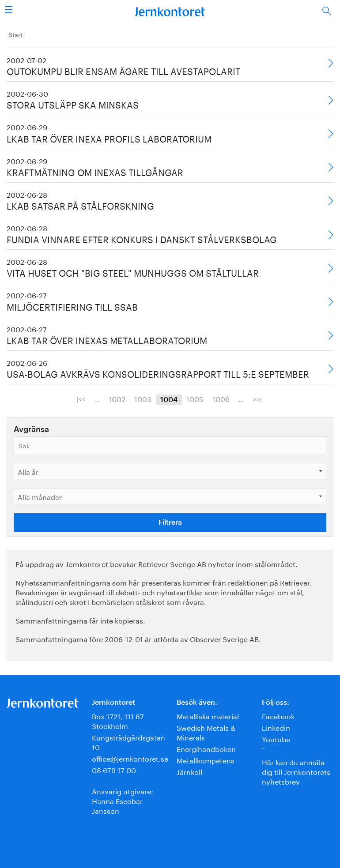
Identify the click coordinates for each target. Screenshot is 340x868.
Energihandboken (206, 748)
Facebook (278, 716)
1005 (195, 398)
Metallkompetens (206, 760)
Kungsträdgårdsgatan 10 (128, 742)
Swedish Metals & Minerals (206, 732)
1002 (117, 398)
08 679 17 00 (114, 769)
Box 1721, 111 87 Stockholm (118, 720)
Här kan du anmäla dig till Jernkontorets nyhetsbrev (296, 771)
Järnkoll (189, 771)
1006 (221, 398)
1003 (143, 398)
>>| (257, 398)
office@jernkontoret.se (130, 758)
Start (15, 34)
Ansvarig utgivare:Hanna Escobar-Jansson (123, 800)
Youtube (276, 738)
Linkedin (276, 727)
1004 (169, 400)
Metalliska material (208, 716)
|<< (81, 398)
